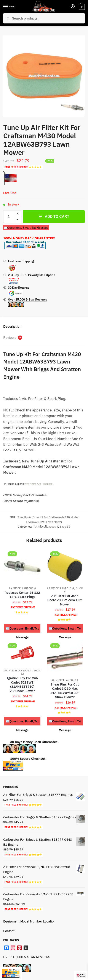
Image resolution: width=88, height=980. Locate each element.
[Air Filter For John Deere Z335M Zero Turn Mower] (65, 566)
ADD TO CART (57, 216)
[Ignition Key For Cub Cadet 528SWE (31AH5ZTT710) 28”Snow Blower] (22, 653)
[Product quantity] (9, 217)
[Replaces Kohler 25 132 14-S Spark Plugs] (22, 566)
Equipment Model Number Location (29, 921)
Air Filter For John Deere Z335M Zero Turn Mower (65, 600)
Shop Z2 (65, 527)
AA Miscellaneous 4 (46, 527)
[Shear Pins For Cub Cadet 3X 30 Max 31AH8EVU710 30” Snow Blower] (65, 658)
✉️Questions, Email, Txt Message (26, 228)
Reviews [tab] (13, 338)
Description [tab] (12, 326)
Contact (9, 931)
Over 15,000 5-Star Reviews (27, 302)
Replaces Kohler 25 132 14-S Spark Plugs (22, 595)
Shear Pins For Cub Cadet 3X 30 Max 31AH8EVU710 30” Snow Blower (65, 691)
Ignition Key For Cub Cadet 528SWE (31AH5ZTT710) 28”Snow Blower (22, 684)
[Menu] (10, 7)
